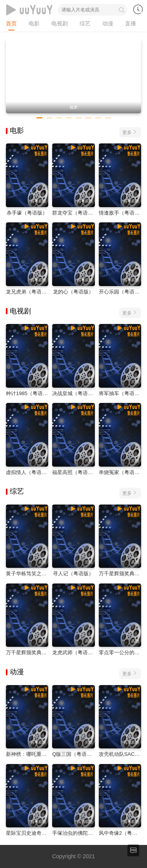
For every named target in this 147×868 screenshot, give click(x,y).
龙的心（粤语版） (73, 292)
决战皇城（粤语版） (75, 393)
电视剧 (60, 23)
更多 (130, 132)
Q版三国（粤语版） (74, 754)
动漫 (108, 23)
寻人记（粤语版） (73, 574)
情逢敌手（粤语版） (122, 213)
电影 (34, 23)
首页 (11, 23)
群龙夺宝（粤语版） (75, 213)
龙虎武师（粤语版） (75, 652)
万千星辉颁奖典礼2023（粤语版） (45, 652)
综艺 (85, 23)
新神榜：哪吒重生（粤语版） (39, 754)
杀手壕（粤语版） (27, 213)
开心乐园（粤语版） (122, 292)
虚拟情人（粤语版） (29, 472)
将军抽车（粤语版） (122, 393)
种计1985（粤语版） (29, 393)
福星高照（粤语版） (75, 472)
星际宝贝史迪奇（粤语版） (36, 833)
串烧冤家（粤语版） (122, 472)
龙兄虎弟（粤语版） (29, 292)
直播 (131, 23)
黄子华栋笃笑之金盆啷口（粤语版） (47, 574)
